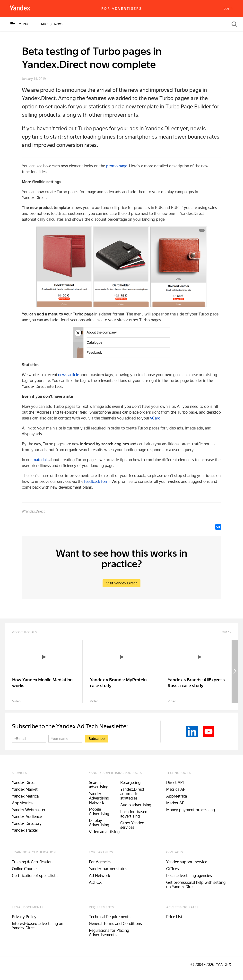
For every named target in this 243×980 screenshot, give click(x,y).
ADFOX (95, 882)
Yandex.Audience (27, 817)
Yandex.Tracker (25, 830)
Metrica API (176, 789)
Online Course (24, 869)
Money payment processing (191, 810)
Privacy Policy (24, 917)
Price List (174, 917)
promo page (117, 166)
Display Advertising (99, 823)
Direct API (175, 783)
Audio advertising (136, 805)
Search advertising (99, 785)
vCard (155, 418)
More (226, 632)
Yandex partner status (108, 869)
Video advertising (104, 832)
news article (69, 375)
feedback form (97, 481)
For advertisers (122, 9)
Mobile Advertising (99, 812)
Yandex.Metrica (25, 796)
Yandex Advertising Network (99, 798)
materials (41, 460)
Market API (176, 803)
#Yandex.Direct (33, 511)
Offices (173, 869)
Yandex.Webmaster (29, 810)
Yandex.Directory (27, 823)
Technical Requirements (110, 917)
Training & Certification (32, 862)
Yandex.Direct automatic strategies (132, 794)
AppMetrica (22, 803)
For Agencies (100, 862)
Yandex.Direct (24, 783)
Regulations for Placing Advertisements (109, 933)
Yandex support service (187, 862)
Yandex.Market (25, 789)
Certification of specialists (35, 876)
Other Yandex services (132, 825)
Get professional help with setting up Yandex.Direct (196, 885)
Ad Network (100, 876)
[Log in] (228, 9)
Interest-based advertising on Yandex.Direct (38, 926)
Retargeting (130, 783)
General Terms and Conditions (115, 924)
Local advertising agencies (189, 876)
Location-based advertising (134, 814)
